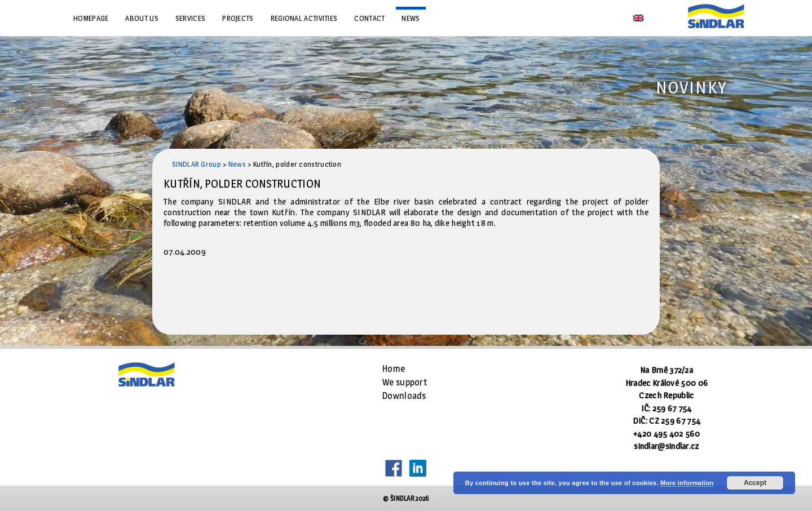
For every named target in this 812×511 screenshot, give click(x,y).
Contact (369, 18)
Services (190, 18)
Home (394, 369)
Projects (238, 18)
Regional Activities (304, 18)
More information (687, 483)
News (411, 18)
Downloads (404, 396)
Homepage (91, 18)
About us (142, 18)
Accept (755, 483)
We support (405, 382)
